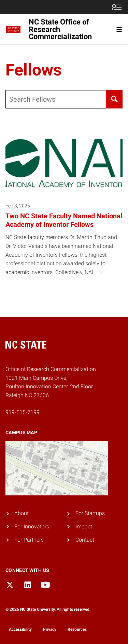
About (22, 513)
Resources (77, 629)
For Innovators (32, 527)
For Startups (90, 513)
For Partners (29, 540)
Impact (84, 527)
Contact (85, 540)
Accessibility (20, 629)
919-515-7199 (23, 412)
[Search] (114, 99)
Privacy (50, 629)
